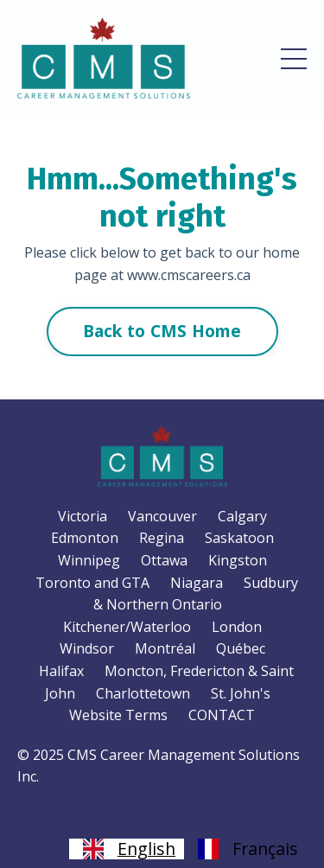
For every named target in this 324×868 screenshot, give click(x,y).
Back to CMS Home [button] (162, 331)
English (127, 849)
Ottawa (164, 560)
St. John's (241, 693)
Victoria (83, 516)
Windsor (87, 648)
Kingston (238, 560)
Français (245, 849)
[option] (245, 849)
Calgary (242, 516)
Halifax (61, 671)
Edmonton (85, 538)
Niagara (197, 583)
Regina (162, 538)
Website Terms (118, 715)
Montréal (165, 648)
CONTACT (222, 715)
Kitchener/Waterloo (127, 627)
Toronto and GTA (92, 583)
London (237, 627)
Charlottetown (143, 693)
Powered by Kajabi (162, 823)
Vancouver (162, 516)
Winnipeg (89, 560)
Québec (241, 648)
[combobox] (127, 849)
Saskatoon (239, 538)
